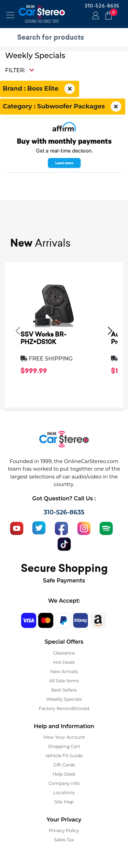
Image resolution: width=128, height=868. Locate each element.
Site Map (64, 802)
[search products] (66, 37)
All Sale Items (64, 681)
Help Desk (64, 774)
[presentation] (18, 330)
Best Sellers (64, 690)
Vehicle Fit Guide (64, 755)
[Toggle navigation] (10, 15)
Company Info (64, 783)
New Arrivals (64, 671)
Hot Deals (64, 662)
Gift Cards (64, 765)
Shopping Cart (64, 746)
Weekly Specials (64, 699)
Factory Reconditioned (64, 708)
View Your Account (64, 737)
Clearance (64, 653)
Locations (64, 792)
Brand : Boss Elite (40, 89)
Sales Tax (64, 840)
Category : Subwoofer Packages (63, 107)
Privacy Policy (64, 830)
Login (95, 16)
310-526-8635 (102, 6)
